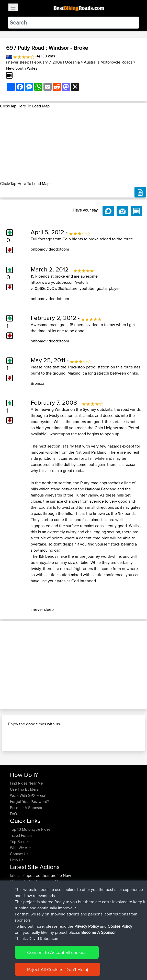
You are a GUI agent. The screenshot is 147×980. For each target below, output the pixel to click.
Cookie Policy (120, 926)
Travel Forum (21, 835)
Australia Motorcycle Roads (108, 62)
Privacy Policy (87, 926)
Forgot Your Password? (30, 802)
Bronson (38, 383)
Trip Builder (19, 842)
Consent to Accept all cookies (57, 952)
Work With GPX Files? (28, 795)
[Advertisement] (73, 145)
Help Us (17, 860)
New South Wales (22, 68)
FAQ (13, 814)
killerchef (18, 876)
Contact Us (19, 854)
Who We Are (20, 848)
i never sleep (18, 62)
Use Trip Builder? (24, 789)
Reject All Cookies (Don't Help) (58, 969)
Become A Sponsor (26, 808)
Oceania (72, 62)
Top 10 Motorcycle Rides (30, 829)
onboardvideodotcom (50, 249)
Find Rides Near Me (26, 783)
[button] (11, 665)
